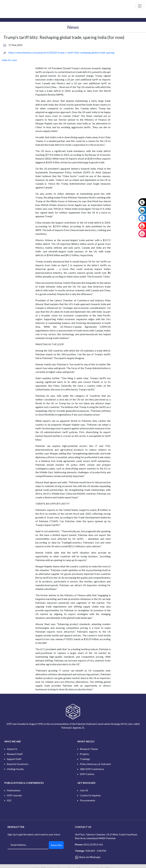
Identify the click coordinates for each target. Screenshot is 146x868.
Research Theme (89, 749)
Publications (14, 790)
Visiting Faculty (15, 769)
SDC (9, 800)
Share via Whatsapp (90, 857)
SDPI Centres (87, 774)
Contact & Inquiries (90, 795)
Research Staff (15, 754)
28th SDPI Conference (92, 769)
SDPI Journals (14, 795)
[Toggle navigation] (140, 6)
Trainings (85, 759)
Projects (84, 754)
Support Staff (14, 759)
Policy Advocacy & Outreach (95, 764)
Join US (84, 790)
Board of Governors (18, 764)
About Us (12, 749)
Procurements (88, 800)
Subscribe (56, 845)
